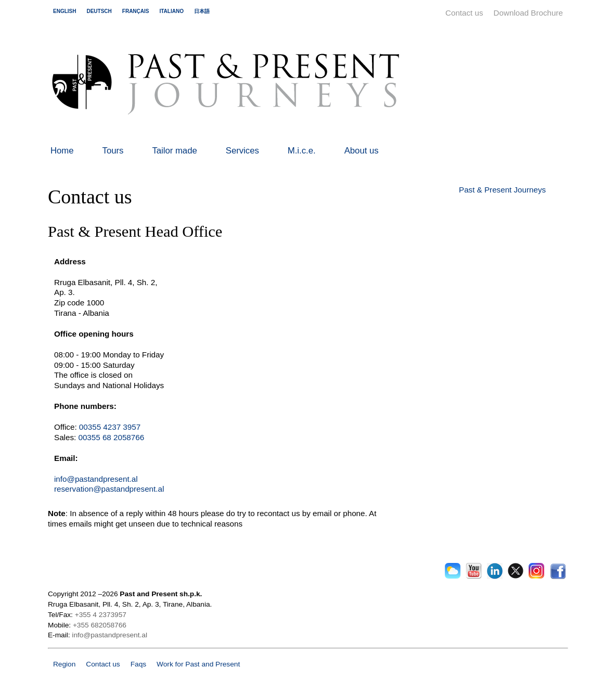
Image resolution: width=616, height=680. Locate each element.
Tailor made (174, 151)
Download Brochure (528, 13)
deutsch (99, 11)
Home (62, 151)
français (136, 11)
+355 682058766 (100, 625)
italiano (171, 11)
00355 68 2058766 (111, 437)
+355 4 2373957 (101, 615)
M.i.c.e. (302, 151)
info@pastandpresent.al (96, 479)
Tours (113, 151)
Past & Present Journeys (502, 190)
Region (64, 664)
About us (362, 151)
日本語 (202, 11)
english (65, 11)
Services (242, 151)
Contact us (464, 13)
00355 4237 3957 (110, 427)
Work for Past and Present (198, 664)
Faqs (138, 664)
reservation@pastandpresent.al (109, 489)
